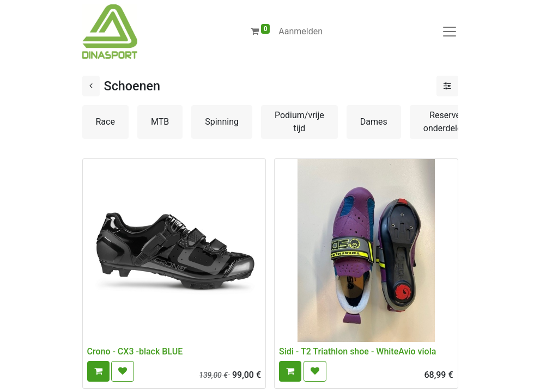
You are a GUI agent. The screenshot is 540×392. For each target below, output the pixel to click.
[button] (98, 371)
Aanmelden (301, 31)
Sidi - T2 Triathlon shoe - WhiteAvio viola (357, 351)
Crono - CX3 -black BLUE (135, 351)
